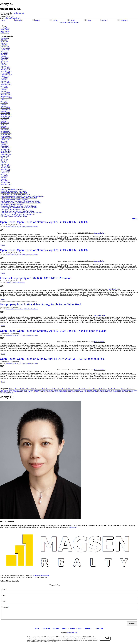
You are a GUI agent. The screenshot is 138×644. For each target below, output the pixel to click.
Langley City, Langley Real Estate (12, 204)
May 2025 (4, 55)
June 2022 (4, 88)
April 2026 (4, 45)
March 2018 (5, 123)
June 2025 (4, 53)
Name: (3, 589)
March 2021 (5, 106)
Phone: (3, 601)
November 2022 (6, 85)
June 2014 (4, 176)
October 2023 (5, 73)
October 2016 (5, 136)
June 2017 (4, 124)
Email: (3, 595)
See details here (100, 233)
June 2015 (4, 159)
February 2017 (5, 129)
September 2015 (6, 154)
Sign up (21, 13)
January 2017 (5, 131)
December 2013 (6, 184)
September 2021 (6, 98)
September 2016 (6, 138)
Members (104, 20)
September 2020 (6, 110)
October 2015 (5, 153)
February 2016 (5, 148)
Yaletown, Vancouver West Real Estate (14, 216)
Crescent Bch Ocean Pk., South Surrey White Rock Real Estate (22, 196)
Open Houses (5, 31)
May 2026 (4, 43)
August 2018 (5, 118)
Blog (89, 20)
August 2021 (5, 100)
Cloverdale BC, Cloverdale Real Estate (14, 193)
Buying (38, 20)
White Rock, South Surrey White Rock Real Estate (18, 214)
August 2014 (5, 173)
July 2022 (4, 86)
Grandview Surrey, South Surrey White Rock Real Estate (20, 201)
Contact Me (124, 20)
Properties (19, 20)
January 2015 (5, 168)
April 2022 (4, 90)
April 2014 (4, 179)
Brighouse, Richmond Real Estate (12, 189)
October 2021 (5, 96)
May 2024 (4, 63)
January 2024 (5, 70)
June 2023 (4, 78)
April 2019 (4, 111)
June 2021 (4, 103)
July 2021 (4, 101)
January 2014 (5, 183)
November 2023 (6, 71)
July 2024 (4, 60)
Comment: (5, 607)
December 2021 (6, 95)
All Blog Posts (5, 28)
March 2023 (5, 81)
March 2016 (5, 146)
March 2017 (5, 128)
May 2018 (4, 119)
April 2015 (4, 163)
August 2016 (5, 139)
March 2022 (5, 91)
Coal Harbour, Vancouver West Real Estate (15, 194)
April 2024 (4, 65)
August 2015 (5, 156)
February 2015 (5, 166)
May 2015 (4, 161)
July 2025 (4, 51)
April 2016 (4, 144)
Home (3, 20)
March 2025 (5, 58)
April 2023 (4, 80)
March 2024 (5, 66)
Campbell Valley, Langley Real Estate (13, 191)
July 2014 (4, 174)
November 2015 (6, 151)
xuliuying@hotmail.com (13, 18)
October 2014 (5, 171)
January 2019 (5, 113)
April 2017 (4, 126)
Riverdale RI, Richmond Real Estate (13, 209)
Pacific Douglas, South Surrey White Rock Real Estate (19, 208)
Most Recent (5, 38)
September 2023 (6, 75)
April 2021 (4, 105)
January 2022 (5, 93)
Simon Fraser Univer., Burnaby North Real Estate (17, 211)
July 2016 (4, 141)
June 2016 (4, 143)
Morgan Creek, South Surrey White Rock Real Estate (19, 206)
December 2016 (6, 133)
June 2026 (4, 41)
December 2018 (6, 114)
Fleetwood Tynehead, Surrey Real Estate (14, 199)
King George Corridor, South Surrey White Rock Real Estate (21, 203)
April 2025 (4, 56)
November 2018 (6, 116)
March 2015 (5, 164)
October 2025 (5, 48)
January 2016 (5, 149)
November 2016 (6, 134)
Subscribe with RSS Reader (69, 22)
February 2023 (5, 83)
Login (16, 13)
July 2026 (4, 40)
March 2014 (5, 181)
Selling (55, 20)
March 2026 (5, 46)
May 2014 (4, 178)
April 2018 (4, 121)
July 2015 (4, 158)
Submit (132, 624)
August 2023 (5, 76)
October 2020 (5, 108)
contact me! (73, 527)
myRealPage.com (72, 632)
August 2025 (5, 50)
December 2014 (6, 169)
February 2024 (5, 68)
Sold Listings (5, 33)
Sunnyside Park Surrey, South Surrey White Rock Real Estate (21, 213)
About (73, 20)
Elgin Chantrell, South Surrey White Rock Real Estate (19, 198)
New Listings (5, 30)
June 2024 (4, 61)
